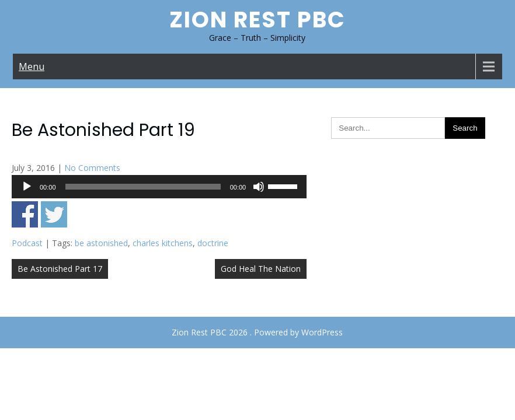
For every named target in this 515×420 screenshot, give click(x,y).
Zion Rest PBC (257, 20)
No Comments (92, 168)
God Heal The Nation (261, 269)
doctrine (213, 243)
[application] (159, 187)
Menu (32, 66)
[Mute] (259, 187)
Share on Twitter (54, 214)
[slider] (143, 187)
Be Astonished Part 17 (60, 269)
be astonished (101, 243)
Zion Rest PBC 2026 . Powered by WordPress (257, 332)
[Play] (27, 187)
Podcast (27, 243)
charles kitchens (163, 243)
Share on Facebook (25, 214)
